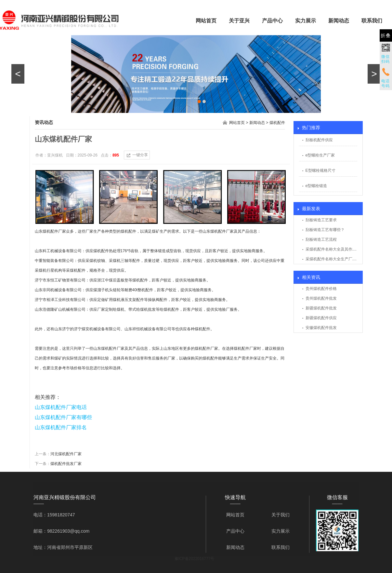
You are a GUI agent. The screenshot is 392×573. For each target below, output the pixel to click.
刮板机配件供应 (319, 140)
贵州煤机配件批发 (321, 298)
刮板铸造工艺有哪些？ (325, 230)
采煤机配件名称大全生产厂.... (331, 259)
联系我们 (372, 21)
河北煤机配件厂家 (66, 454)
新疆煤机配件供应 (321, 318)
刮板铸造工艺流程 (321, 239)
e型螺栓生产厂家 (320, 155)
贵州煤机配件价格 (321, 289)
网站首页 (206, 21)
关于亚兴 (239, 21)
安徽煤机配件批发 (321, 328)
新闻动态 (339, 21)
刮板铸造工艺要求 (321, 220)
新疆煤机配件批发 (321, 308)
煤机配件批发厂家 (66, 464)
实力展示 (306, 21)
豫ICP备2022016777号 (195, 559)
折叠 (386, 35)
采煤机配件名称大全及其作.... (331, 249)
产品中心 (272, 21)
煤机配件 (277, 123)
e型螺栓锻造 (316, 186)
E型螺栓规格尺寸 (320, 171)
